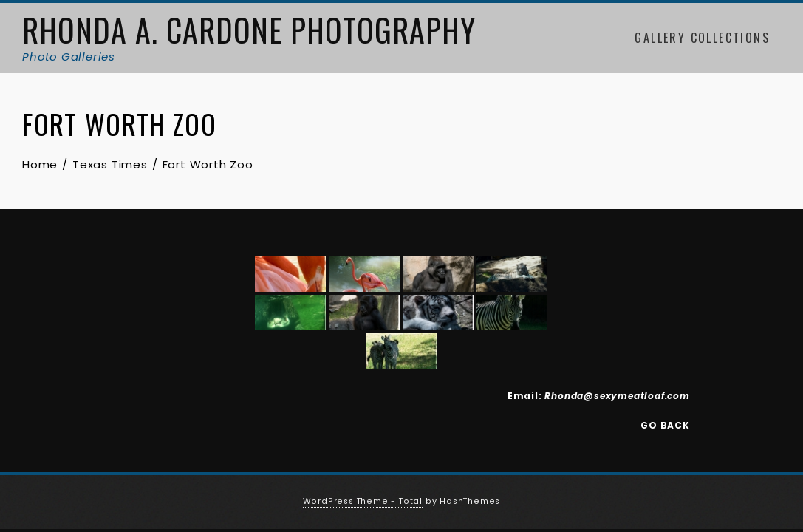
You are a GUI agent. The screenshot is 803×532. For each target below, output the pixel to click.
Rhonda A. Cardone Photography (249, 30)
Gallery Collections (702, 38)
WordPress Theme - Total (363, 501)
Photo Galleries (69, 57)
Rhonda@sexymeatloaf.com (617, 396)
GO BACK (665, 425)
